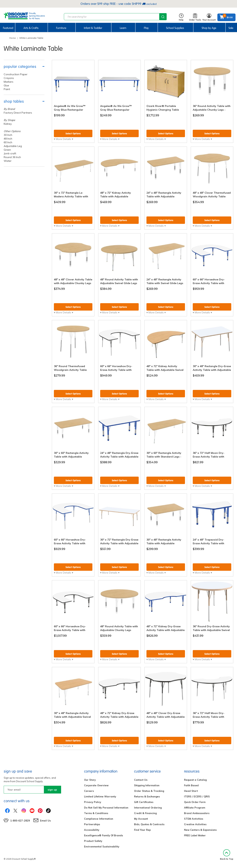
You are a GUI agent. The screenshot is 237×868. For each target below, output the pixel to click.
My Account (141, 819)
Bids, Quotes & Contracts (149, 824)
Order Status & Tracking (149, 791)
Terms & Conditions (96, 813)
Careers (89, 791)
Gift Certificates (144, 802)
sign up (52, 790)
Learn (123, 28)
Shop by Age (209, 28)
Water (8, 161)
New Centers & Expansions (200, 830)
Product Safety (93, 841)
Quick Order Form (195, 802)
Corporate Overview (96, 785)
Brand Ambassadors (197, 813)
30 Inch (8, 135)
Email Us (45, 821)
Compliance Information (99, 819)
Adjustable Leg (13, 146)
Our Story (90, 780)
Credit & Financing (145, 813)
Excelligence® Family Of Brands (104, 835)
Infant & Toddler (93, 28)
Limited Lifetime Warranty (100, 796)
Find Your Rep (142, 830)
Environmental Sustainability (102, 847)
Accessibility (92, 830)
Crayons (9, 78)
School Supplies (175, 28)
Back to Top (227, 855)
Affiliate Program (195, 808)
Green (7, 150)
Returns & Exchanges (147, 796)
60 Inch (8, 142)
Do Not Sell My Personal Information (106, 808)
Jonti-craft (10, 153)
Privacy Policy (93, 802)
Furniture (61, 28)
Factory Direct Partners (18, 113)
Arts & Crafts (31, 28)
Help (181, 17)
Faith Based (191, 785)
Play (146, 28)
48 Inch (8, 139)
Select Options (73, 134)
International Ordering (148, 808)
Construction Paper (16, 74)
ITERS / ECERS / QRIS (197, 796)
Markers (9, 82)
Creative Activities (195, 824)
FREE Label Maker (195, 835)
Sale (231, 28)
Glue (6, 85)
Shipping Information (147, 785)
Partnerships (92, 824)
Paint (7, 89)
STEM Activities (194, 819)
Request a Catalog (195, 780)
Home (12, 38)
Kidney (8, 124)
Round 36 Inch (12, 157)
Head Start (191, 791)
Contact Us (141, 780)
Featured (8, 28)
